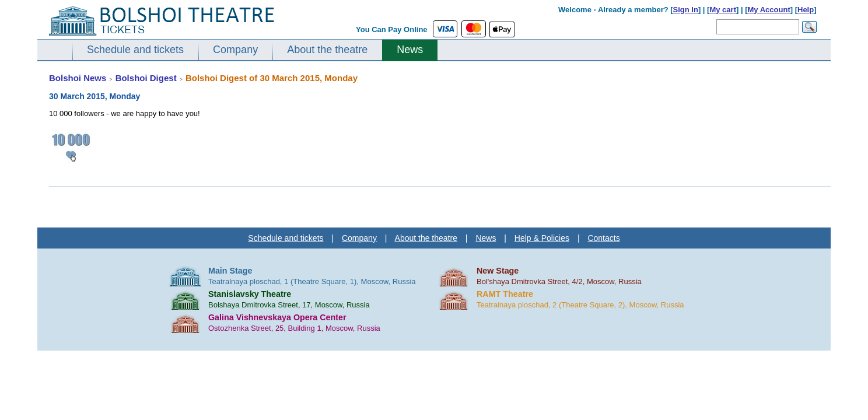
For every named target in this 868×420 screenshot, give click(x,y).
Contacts (603, 238)
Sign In (686, 10)
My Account (769, 10)
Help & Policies (542, 238)
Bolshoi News (78, 78)
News (410, 50)
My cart (723, 10)
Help (806, 10)
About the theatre (327, 50)
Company (235, 50)
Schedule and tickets (135, 50)
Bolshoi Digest (146, 78)
